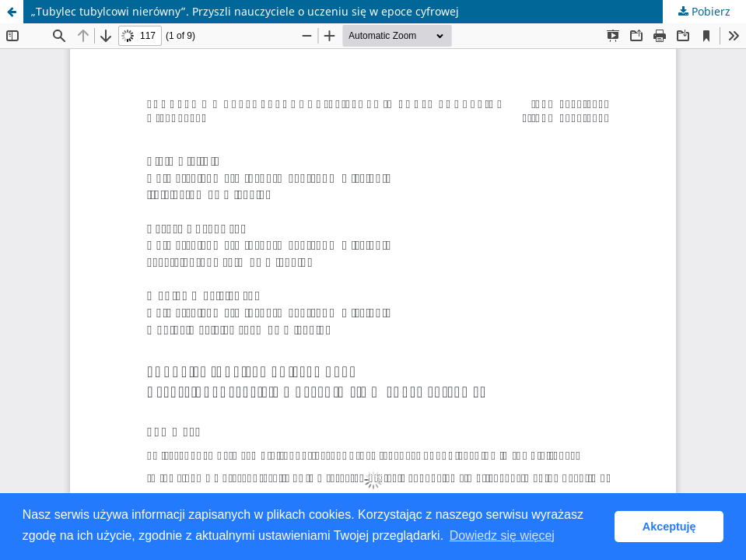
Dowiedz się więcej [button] (502, 535)
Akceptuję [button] (669, 527)
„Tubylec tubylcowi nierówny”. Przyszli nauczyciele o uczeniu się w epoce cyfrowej (245, 11)
